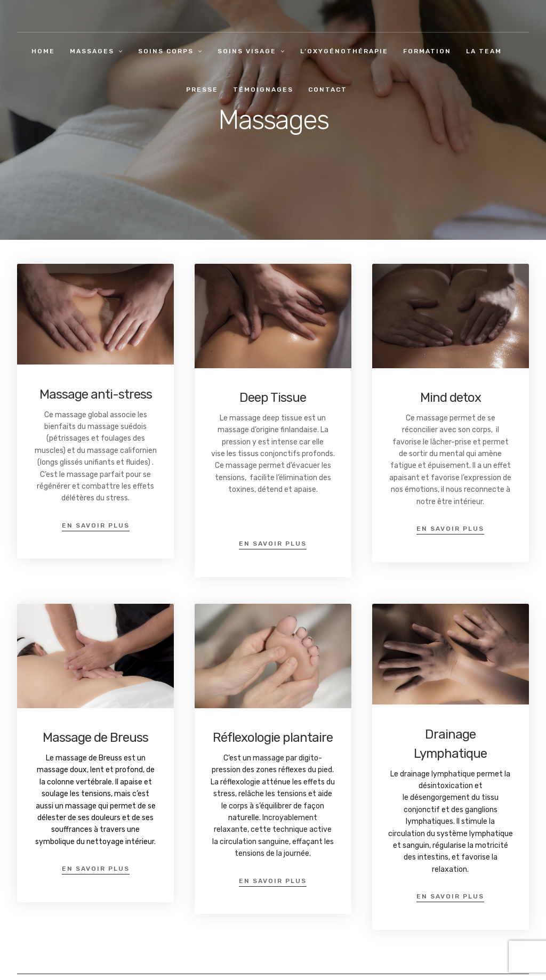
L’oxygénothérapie (344, 51)
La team (484, 51)
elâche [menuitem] (252, 794)
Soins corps (166, 51)
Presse (202, 90)
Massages (92, 51)
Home (43, 51)
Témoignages (263, 90)
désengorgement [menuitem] (440, 797)
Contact (328, 90)
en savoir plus (96, 525)
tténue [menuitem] (278, 782)
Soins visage (247, 51)
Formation (427, 51)
